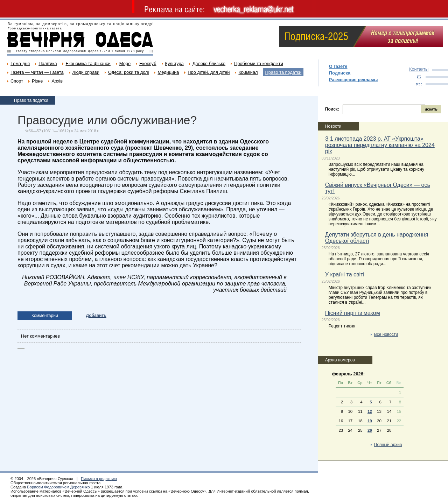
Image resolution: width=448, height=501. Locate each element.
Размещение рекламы (353, 80)
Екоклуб (148, 63)
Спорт (17, 81)
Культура (174, 63)
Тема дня (20, 63)
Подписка (340, 73)
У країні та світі (345, 274)
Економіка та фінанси (88, 63)
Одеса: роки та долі (128, 72)
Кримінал (248, 72)
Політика (48, 63)
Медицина (168, 72)
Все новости (386, 334)
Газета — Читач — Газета (37, 72)
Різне (37, 81)
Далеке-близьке (209, 63)
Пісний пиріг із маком (353, 313)
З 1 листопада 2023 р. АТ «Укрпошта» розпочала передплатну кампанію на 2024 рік (380, 145)
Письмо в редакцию (99, 479)
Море (125, 63)
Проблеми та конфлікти (259, 63)
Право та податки (283, 72)
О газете (338, 66)
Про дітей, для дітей (209, 72)
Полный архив (388, 445)
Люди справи (86, 72)
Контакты (419, 69)
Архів (57, 81)
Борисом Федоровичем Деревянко (58, 487)
